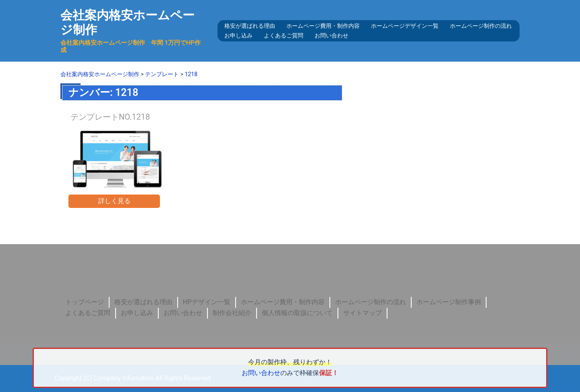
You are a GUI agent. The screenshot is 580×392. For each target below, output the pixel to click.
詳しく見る (114, 201)
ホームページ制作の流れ (481, 26)
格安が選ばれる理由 (250, 26)
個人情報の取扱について (297, 313)
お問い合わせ (331, 35)
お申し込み (238, 35)
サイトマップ (362, 313)
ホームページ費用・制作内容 (323, 26)
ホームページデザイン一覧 (405, 26)
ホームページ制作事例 (449, 302)
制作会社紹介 (232, 313)
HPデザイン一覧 (207, 302)
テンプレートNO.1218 (110, 117)
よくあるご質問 (284, 35)
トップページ (85, 302)
